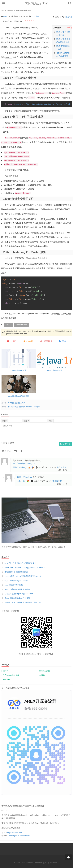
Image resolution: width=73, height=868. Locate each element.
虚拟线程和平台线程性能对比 (17, 571)
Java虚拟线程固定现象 (14, 584)
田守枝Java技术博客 (11, 675)
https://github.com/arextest (20, 835)
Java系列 (10, 10)
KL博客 (42, 675)
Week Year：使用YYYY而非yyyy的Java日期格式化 (26, 567)
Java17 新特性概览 (54, 370)
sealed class (11, 84)
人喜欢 (11, 341)
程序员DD (7, 679)
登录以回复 (62, 467)
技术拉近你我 (44, 671)
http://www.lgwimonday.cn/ (24, 463)
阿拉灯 (6, 671)
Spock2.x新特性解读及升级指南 (18, 589)
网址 (50, 420)
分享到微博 (46, 341)
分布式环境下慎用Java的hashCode (20, 593)
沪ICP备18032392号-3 (52, 862)
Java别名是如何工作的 (17, 402)
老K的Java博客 (36, 3)
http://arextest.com (15, 832)
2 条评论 (68, 17)
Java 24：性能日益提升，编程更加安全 (21, 562)
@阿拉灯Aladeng (24, 476)
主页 (3, 10)
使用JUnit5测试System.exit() (17, 580)
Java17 (9, 28)
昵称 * (5, 420)
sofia (5, 16)
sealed (21, 104)
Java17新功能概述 (19, 370)
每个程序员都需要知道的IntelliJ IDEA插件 (25, 406)
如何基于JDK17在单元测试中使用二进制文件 (24, 602)
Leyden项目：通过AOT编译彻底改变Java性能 (24, 576)
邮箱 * (26, 420)
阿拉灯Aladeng (19, 467)
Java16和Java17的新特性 (19, 395)
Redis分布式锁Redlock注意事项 (18, 598)
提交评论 (65, 443)
